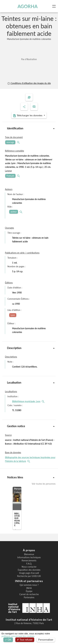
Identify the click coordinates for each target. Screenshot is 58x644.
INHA (29, 588)
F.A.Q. (29, 564)
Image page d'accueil (29, 573)
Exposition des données (29, 570)
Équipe (29, 591)
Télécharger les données (28, 116)
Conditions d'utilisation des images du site (29, 83)
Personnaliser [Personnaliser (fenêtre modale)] (46, 640)
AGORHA (28, 6)
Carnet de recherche (29, 594)
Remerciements (29, 561)
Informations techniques (29, 557)
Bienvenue (29, 554)
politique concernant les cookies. (18, 636)
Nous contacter (29, 567)
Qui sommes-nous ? (29, 585)
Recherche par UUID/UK (29, 576)
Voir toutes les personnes (44, 484)
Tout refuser (25, 640)
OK (8, 640)
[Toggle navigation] (55, 6)
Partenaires (29, 597)
